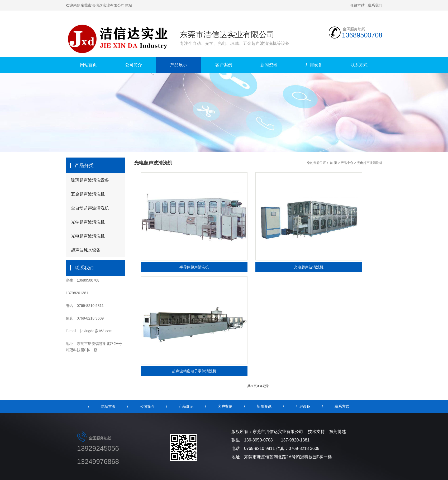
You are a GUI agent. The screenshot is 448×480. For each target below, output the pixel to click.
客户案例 (224, 65)
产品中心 (347, 163)
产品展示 (179, 65)
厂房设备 (314, 65)
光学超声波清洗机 (88, 222)
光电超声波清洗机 (88, 236)
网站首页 (88, 65)
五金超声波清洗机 (88, 194)
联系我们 (375, 5)
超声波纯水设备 (86, 250)
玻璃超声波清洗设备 (90, 180)
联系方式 (359, 65)
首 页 (333, 163)
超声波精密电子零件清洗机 (194, 371)
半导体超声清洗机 (194, 267)
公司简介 (134, 65)
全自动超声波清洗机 (90, 208)
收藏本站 (357, 5)
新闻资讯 (269, 65)
